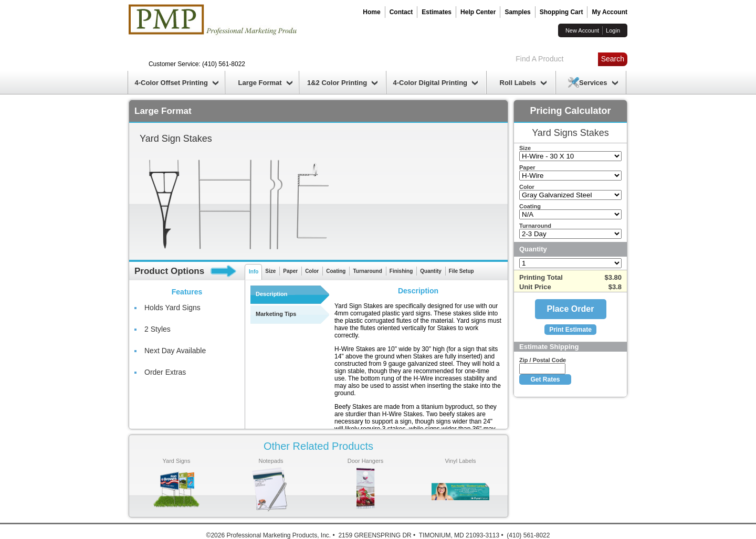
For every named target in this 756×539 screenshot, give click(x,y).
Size (270, 271)
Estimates (437, 12)
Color (312, 271)
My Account (610, 12)
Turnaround (367, 271)
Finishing (401, 271)
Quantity (431, 271)
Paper (290, 271)
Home (371, 12)
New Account (582, 30)
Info (254, 272)
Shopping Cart (561, 12)
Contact (401, 12)
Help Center (478, 12)
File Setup (461, 271)
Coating (336, 271)
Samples (517, 12)
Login (613, 30)
